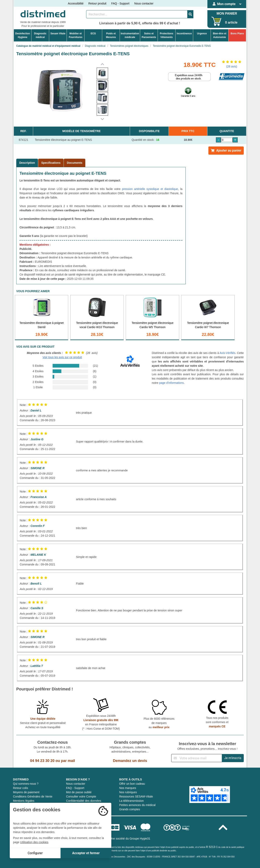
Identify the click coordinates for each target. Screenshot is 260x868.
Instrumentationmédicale (130, 35)
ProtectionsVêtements (167, 35)
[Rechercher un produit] (137, 14)
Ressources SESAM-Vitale (136, 796)
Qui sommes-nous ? (26, 784)
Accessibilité (76, 3)
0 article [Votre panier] (231, 22)
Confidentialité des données (84, 801)
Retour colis (21, 788)
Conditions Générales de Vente (33, 796)
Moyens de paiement (26, 792)
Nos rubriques (128, 792)
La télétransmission (132, 801)
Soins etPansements (149, 35)
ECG (93, 34)
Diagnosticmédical (40, 35)
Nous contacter (144, 3)
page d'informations (171, 383)
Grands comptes (130, 809)
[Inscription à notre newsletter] (197, 758)
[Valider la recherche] (190, 14)
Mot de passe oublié (79, 792)
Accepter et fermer (86, 853)
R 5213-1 (212, 847)
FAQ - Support (120, 3)
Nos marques (128, 788)
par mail (68, 761)
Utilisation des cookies (34, 842)
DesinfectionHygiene (23, 35)
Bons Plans (237, 34)
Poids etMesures (111, 35)
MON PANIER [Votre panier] (227, 14)
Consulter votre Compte (81, 796)
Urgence (202, 34)
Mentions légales (24, 801)
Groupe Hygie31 (140, 839)
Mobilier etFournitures (76, 35)
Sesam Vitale (58, 34)
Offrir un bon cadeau (132, 784)
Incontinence (184, 34)
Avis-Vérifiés (227, 353)
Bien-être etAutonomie (220, 35)
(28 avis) (232, 66)
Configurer (35, 853)
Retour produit (97, 3)
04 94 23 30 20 (42, 761)
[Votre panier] (216, 21)
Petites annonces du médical (137, 805)
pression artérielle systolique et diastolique (150, 189)
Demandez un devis (130, 761)
